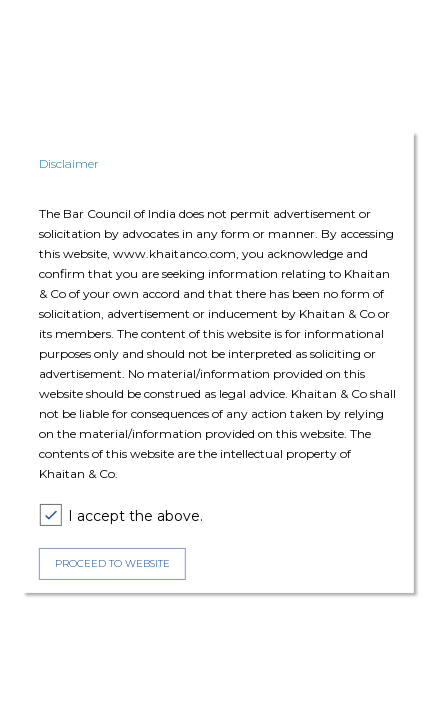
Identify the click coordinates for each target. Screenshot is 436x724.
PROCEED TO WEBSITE (112, 563)
